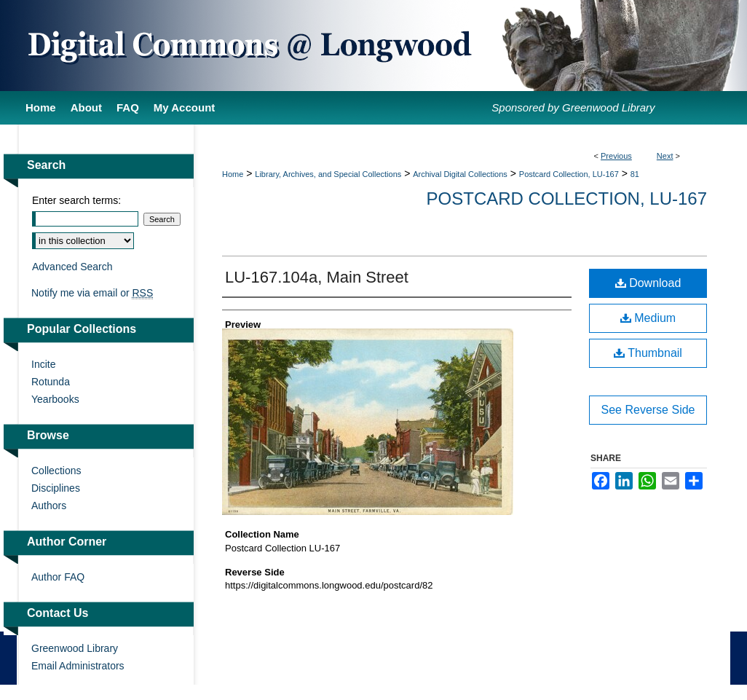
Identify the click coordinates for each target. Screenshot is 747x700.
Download (648, 283)
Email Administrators (78, 666)
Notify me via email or (92, 293)
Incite (43, 364)
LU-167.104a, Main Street (317, 277)
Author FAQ (58, 577)
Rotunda (51, 382)
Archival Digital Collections (460, 174)
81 (635, 174)
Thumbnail (648, 353)
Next (665, 156)
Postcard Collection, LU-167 (569, 174)
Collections (56, 471)
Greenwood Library (75, 648)
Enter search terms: (76, 200)
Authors (49, 506)
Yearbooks (55, 399)
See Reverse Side (648, 410)
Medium (648, 318)
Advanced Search (72, 267)
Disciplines (56, 488)
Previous (616, 156)
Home (233, 174)
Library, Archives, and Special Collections (328, 174)
